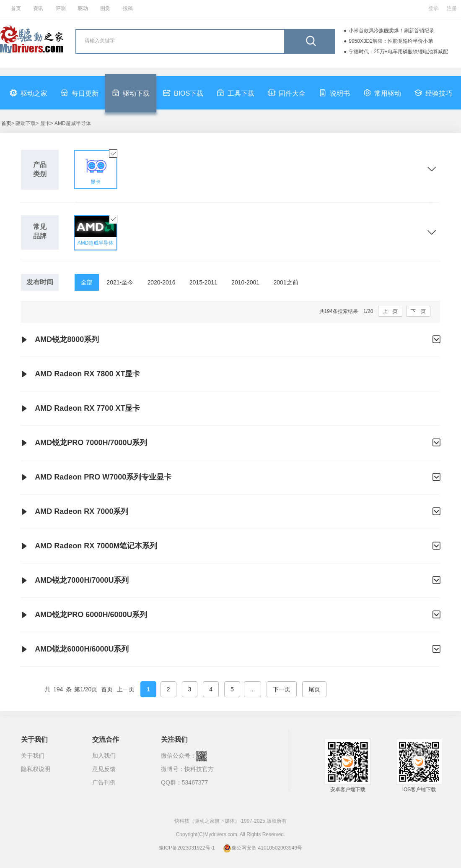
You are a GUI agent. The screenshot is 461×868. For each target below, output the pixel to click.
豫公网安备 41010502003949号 (263, 848)
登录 (433, 8)
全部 (87, 282)
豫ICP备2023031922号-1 (187, 848)
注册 (452, 8)
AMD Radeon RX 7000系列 (230, 512)
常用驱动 (382, 93)
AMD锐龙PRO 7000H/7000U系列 (230, 443)
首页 (16, 8)
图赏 (105, 8)
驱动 (83, 8)
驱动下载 (131, 93)
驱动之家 (28, 93)
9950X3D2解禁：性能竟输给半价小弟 (391, 41)
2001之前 (286, 282)
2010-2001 (245, 282)
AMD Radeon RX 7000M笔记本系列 (230, 546)
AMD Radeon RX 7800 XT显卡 (80, 374)
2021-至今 (120, 282)
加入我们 (104, 756)
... (253, 689)
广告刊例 (104, 782)
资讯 (38, 8)
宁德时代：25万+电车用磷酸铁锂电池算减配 (398, 52)
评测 (61, 8)
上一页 (390, 311)
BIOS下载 (183, 93)
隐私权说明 (36, 769)
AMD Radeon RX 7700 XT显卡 (80, 409)
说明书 (334, 93)
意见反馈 (104, 769)
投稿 (128, 8)
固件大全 (287, 93)
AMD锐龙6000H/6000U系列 (230, 649)
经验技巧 (433, 93)
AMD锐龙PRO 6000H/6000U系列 (230, 615)
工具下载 (236, 93)
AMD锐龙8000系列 (230, 340)
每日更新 (80, 93)
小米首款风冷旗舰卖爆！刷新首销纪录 (391, 31)
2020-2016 (162, 282)
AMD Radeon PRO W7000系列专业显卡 (230, 477)
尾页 (314, 689)
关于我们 (33, 756)
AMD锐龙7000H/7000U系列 (230, 581)
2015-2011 (203, 282)
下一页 (418, 311)
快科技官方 (199, 769)
